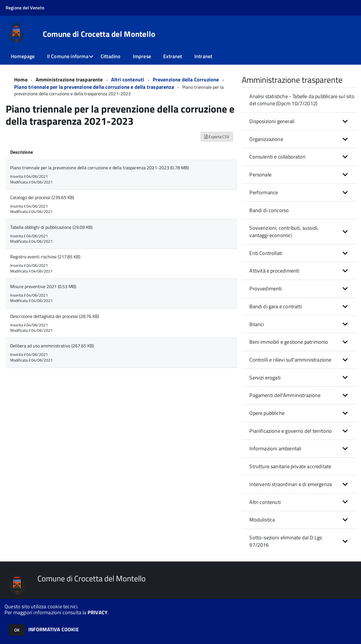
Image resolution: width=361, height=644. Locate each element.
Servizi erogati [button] (265, 378)
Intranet (203, 56)
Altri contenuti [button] (265, 502)
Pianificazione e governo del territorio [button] (291, 431)
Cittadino (111, 56)
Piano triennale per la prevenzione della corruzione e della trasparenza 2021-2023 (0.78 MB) (99, 168)
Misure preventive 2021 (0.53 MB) (43, 286)
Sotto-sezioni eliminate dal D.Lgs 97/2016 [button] (286, 541)
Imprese (142, 56)
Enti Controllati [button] (266, 253)
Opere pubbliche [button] (267, 413)
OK (17, 630)
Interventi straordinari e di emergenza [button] (291, 484)
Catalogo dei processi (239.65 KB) (42, 197)
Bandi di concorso (269, 210)
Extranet (173, 56)
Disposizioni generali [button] (272, 121)
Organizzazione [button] (266, 139)
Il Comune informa (68, 56)
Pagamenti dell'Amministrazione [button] (285, 395)
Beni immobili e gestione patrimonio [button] (289, 342)
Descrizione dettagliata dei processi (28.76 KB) (55, 316)
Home (21, 80)
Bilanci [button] (257, 324)
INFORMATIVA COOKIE (54, 629)
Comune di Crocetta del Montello (99, 34)
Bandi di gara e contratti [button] (276, 306)
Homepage (23, 56)
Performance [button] (264, 192)
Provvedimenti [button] (266, 289)
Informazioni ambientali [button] (275, 448)
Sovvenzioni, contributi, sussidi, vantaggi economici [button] (284, 232)
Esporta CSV (217, 137)
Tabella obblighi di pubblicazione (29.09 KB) (51, 227)
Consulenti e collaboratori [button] (277, 157)
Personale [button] (260, 175)
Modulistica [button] (262, 520)
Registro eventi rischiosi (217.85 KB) (45, 257)
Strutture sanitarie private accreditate (290, 466)
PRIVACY (97, 612)
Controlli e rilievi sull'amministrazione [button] (290, 360)
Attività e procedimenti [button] (274, 271)
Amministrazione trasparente (69, 80)
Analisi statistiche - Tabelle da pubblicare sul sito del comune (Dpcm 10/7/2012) (302, 100)
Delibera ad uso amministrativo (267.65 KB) (52, 346)
